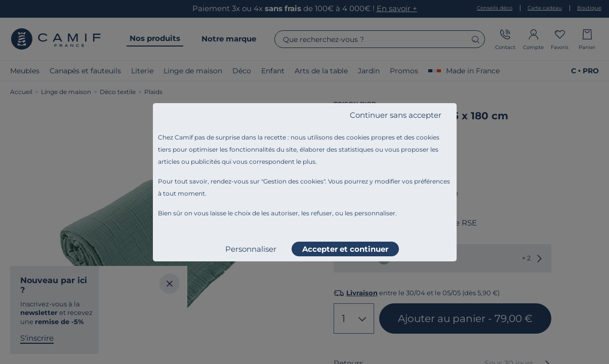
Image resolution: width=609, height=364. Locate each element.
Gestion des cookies (293, 181)
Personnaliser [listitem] (251, 249)
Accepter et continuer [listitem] (345, 249)
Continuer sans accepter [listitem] (396, 115)
